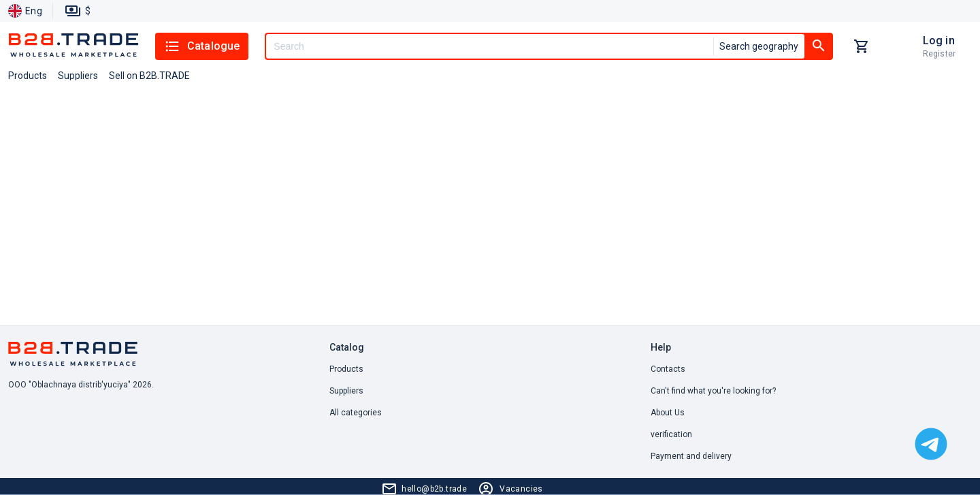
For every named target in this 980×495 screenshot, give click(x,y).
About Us (668, 413)
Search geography (759, 46)
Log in (939, 41)
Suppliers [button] (78, 76)
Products (346, 369)
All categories (356, 413)
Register (939, 54)
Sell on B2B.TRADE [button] (149, 76)
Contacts (668, 369)
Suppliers (346, 391)
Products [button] (28, 76)
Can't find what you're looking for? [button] (713, 391)
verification (671, 434)
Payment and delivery (691, 456)
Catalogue (202, 46)
